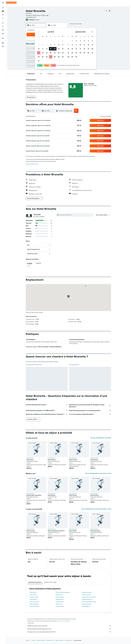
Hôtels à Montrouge (87, 599)
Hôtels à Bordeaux (34, 606)
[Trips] (3, 38)
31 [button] (39, 61)
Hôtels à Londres (86, 595)
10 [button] (39, 49)
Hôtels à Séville (60, 602)
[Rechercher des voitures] (3, 15)
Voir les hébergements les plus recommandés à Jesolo (96, 509)
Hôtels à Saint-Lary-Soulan (89, 597)
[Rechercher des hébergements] (3, 11)
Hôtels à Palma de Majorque (63, 592)
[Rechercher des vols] (3, 8)
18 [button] (43, 53)
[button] (3, 3)
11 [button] (43, 49)
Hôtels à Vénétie (59, 640)
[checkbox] (34, 265)
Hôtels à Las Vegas (87, 592)
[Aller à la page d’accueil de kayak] (11, 3)
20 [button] (51, 53)
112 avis (37, 20)
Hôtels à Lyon (59, 604)
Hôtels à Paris (33, 592)
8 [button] (59, 45)
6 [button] (51, 45)
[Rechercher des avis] (76, 215)
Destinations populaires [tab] (35, 582)
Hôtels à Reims (33, 599)
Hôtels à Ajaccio (86, 606)
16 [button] (63, 49)
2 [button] (63, 41)
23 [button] (63, 53)
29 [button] (59, 57)
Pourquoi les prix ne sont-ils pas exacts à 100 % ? (69, 632)
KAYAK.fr (28, 640)
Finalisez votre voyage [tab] (50, 582)
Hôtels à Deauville (86, 604)
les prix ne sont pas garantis (64, 621)
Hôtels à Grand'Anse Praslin (89, 602)
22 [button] (59, 53)
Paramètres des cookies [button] (32, 164)
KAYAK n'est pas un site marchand (69, 626)
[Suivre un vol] (3, 26)
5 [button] (47, 45)
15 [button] (59, 49)
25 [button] (43, 57)
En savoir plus (91, 156)
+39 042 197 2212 (31, 17)
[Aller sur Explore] (3, 23)
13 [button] (51, 49)
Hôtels (33, 640)
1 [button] (59, 41)
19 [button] (47, 53)
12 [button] (47, 49)
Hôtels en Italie (50, 640)
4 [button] (43, 45)
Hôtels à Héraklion (34, 597)
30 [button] (63, 57)
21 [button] (55, 53)
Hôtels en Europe (41, 640)
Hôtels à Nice (33, 595)
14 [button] (55, 49)
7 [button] (55, 45)
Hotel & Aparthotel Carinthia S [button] (56, 531)
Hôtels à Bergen (60, 597)
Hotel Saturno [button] (52, 495)
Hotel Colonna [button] (52, 460)
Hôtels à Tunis (59, 595)
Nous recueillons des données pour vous (69, 629)
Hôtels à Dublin (60, 599)
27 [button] (51, 57)
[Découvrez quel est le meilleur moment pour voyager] (3, 30)
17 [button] (39, 53)
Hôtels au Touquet (34, 602)
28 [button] (55, 57)
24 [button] (39, 57)
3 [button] (39, 45)
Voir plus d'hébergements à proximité (101, 438)
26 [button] (47, 57)
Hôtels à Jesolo (69, 640)
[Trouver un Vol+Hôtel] (3, 18)
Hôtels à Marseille (34, 604)
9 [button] (63, 45)
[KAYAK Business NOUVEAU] (3, 33)
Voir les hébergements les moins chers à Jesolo (98, 473)
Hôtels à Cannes (60, 606)
